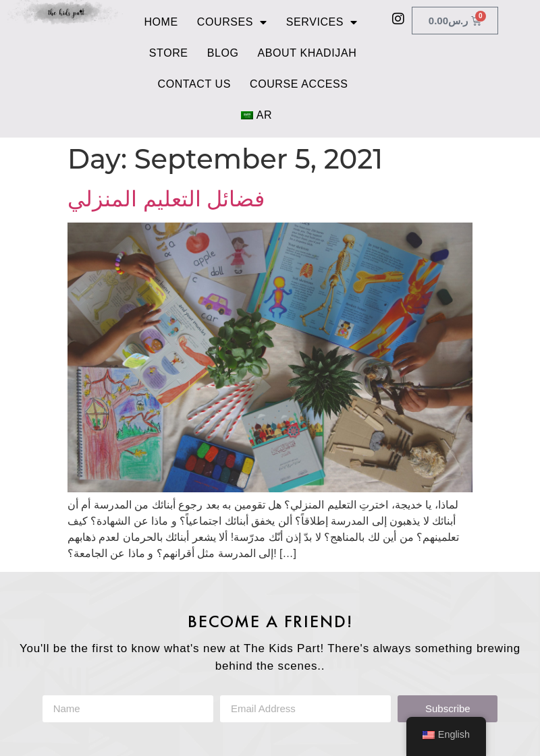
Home (161, 22)
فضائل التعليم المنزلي (166, 199)
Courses (232, 22)
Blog (223, 53)
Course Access (299, 84)
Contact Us (194, 84)
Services (322, 22)
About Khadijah (307, 53)
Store (169, 53)
